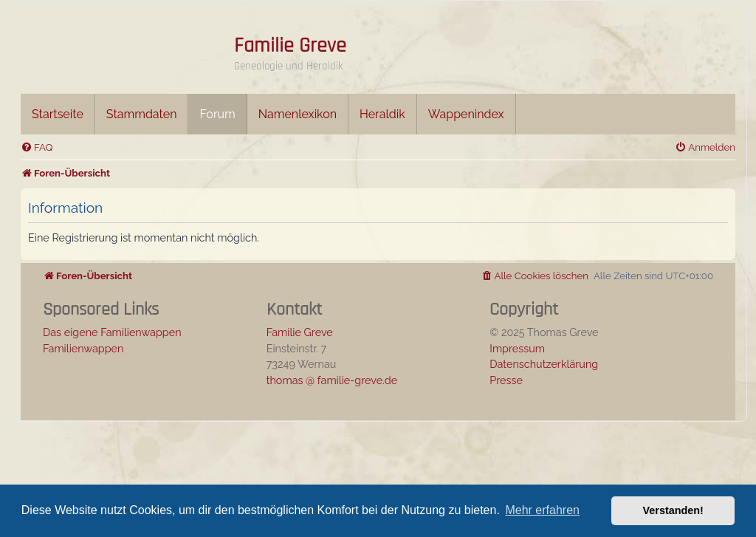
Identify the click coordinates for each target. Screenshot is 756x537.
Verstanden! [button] (673, 510)
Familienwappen (83, 348)
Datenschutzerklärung (544, 364)
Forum (217, 114)
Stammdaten (142, 114)
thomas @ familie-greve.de (332, 380)
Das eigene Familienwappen (112, 332)
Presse (506, 380)
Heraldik (382, 114)
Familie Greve (290, 46)
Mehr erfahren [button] (542, 510)
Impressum (517, 348)
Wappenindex (466, 114)
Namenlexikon (298, 114)
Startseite (58, 114)
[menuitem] (37, 147)
